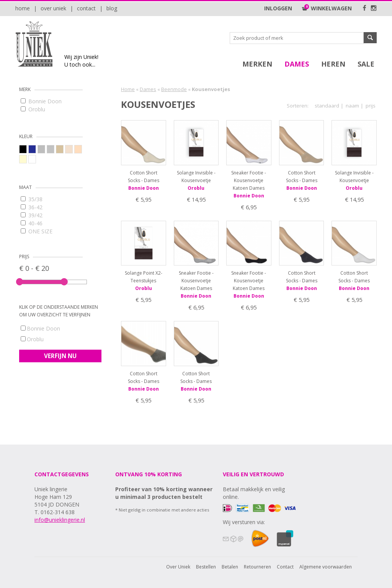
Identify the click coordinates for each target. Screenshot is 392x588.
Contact (86, 8)
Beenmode (174, 89)
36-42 (32, 207)
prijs (371, 106)
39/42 (32, 215)
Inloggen (278, 8)
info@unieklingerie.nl (60, 520)
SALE (366, 64)
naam (352, 106)
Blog (112, 8)
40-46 (32, 223)
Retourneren (257, 567)
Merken (257, 64)
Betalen (230, 567)
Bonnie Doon (41, 101)
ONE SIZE (37, 231)
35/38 (32, 199)
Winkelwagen (327, 8)
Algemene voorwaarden (326, 567)
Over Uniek (53, 8)
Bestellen (206, 567)
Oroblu (33, 109)
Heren (333, 64)
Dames (297, 64)
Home (23, 8)
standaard (327, 106)
